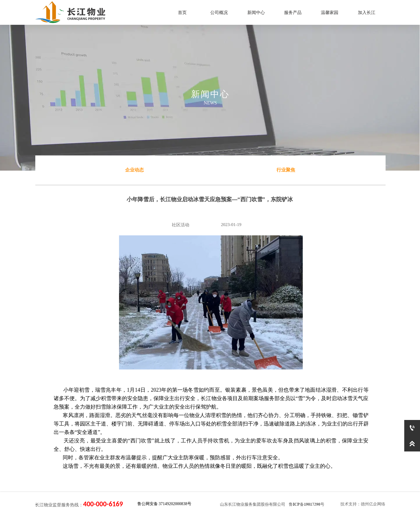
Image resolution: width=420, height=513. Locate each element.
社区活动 (181, 225)
